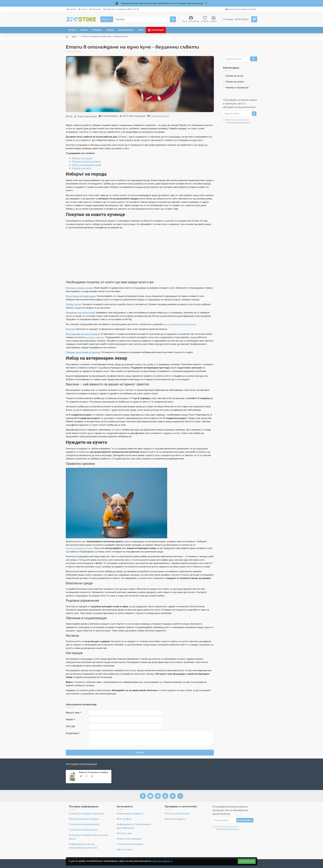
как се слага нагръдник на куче (180, 324)
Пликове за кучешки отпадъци (83, 352)
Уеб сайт (71, 726)
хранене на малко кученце (79, 548)
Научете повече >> (163, 860)
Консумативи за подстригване (83, 334)
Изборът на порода (82, 158)
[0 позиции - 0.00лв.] (239, 19)
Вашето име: (73, 713)
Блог (74, 36)
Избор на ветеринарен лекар (87, 165)
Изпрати (140, 753)
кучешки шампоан (95, 337)
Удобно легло (73, 304)
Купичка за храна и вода (79, 288)
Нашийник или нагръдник (80, 313)
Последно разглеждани (81, 764)
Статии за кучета (159, 116)
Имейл (70, 719)
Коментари (72, 733)
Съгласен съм (247, 860)
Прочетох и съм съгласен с (237, 121)
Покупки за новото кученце (86, 161)
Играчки (70, 329)
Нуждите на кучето (82, 168)
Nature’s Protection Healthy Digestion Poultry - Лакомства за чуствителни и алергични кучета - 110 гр (95, 772)
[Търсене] (173, 19)
